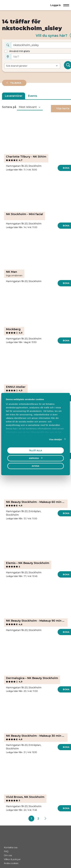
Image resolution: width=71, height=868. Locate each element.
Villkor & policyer (12, 859)
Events (33, 96)
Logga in (56, 5)
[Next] (45, 819)
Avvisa (36, 466)
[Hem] (12, 5)
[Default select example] (32, 66)
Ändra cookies (11, 863)
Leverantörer (14, 96)
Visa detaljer (56, 439)
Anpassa (36, 458)
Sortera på (9, 107)
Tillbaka (15, 83)
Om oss (8, 855)
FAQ (6, 851)
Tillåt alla (35, 450)
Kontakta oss (11, 848)
